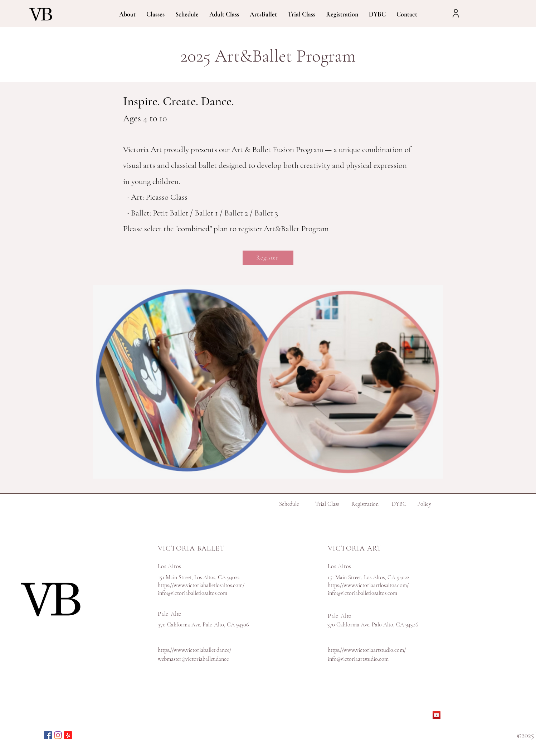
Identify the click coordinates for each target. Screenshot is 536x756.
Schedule (289, 504)
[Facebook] (48, 735)
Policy (424, 504)
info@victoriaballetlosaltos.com (193, 593)
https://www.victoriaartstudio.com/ (367, 650)
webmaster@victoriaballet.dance (193, 659)
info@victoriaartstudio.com (358, 659)
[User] (456, 13)
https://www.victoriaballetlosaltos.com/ (201, 585)
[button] (127, 13)
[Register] (268, 258)
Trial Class (327, 504)
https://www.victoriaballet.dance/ (194, 650)
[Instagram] (58, 735)
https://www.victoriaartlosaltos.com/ (368, 585)
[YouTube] (437, 715)
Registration (365, 504)
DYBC (399, 504)
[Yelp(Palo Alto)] (68, 735)
